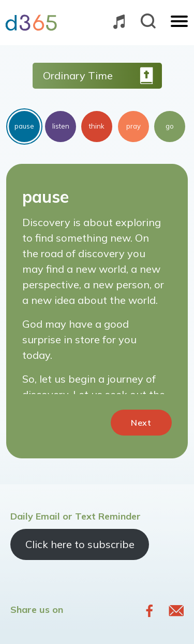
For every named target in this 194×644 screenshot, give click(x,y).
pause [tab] (24, 126)
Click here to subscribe (80, 544)
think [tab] (97, 126)
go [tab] (170, 126)
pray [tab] (133, 126)
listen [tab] (61, 126)
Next (141, 423)
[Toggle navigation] (179, 22)
